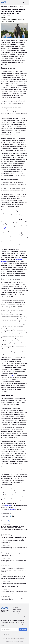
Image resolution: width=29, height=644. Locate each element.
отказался (8, 505)
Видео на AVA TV (17, 614)
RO (23, 2)
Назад (22, 7)
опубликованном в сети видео (12, 228)
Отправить (23, 629)
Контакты (15, 607)
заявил (11, 376)
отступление (11, 509)
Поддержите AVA (17, 609)
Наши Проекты (16, 612)
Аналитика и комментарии (19, 616)
